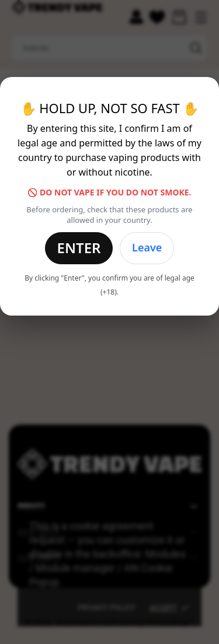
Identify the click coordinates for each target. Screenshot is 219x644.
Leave (147, 247)
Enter (79, 248)
